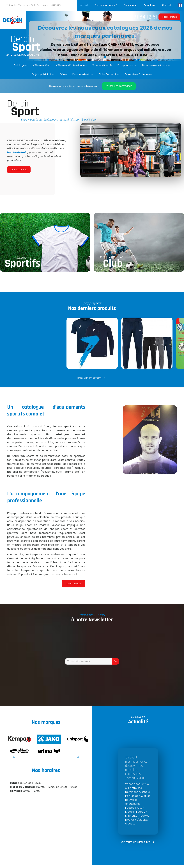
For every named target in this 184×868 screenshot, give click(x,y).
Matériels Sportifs (102, 65)
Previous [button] (14, 757)
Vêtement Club (42, 65)
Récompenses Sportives (156, 65)
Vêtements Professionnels (71, 65)
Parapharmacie (127, 65)
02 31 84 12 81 (142, 17)
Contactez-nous (19, 170)
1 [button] (100, 57)
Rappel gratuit (169, 17)
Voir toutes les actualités (135, 842)
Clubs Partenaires (109, 74)
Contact (167, 5)
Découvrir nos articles (89, 378)
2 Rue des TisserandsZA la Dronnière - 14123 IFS (34, 5)
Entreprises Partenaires (139, 74)
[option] (105, 36)
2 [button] (105, 57)
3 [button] (111, 57)
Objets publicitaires (43, 74)
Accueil (84, 5)
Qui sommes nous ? (106, 5)
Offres (63, 74)
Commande (130, 5)
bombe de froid (17, 152)
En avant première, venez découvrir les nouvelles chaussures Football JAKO (136, 768)
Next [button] (78, 757)
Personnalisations (83, 74)
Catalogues (21, 65)
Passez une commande (119, 86)
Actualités (149, 5)
